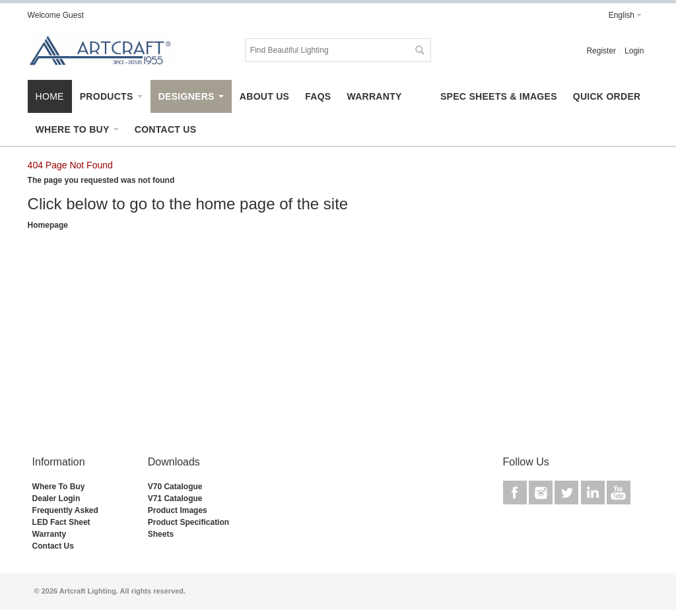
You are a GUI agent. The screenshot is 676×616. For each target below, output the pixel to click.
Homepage (48, 225)
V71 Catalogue (175, 498)
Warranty (50, 534)
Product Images (178, 510)
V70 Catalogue (175, 487)
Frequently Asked (65, 510)
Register (601, 51)
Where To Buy (59, 487)
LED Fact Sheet (61, 522)
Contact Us (53, 546)
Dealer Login (56, 498)
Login (634, 51)
